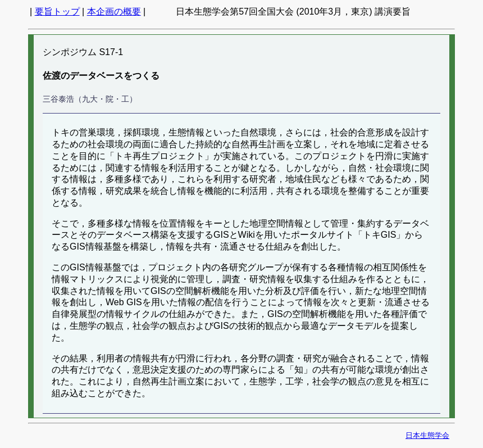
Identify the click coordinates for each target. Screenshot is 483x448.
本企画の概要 (114, 12)
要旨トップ (57, 12)
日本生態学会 (427, 435)
